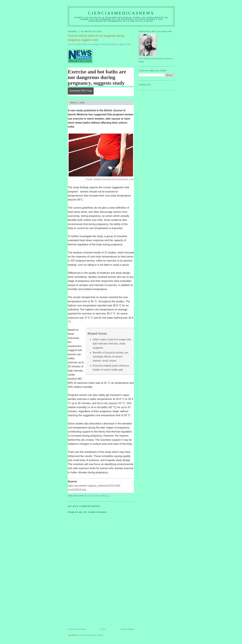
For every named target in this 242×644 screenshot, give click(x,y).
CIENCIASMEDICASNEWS (121, 13)
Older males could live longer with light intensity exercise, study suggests (112, 344)
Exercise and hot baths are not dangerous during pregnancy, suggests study (99, 44)
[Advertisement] (92, 605)
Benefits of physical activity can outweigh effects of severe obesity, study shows (110, 357)
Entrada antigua (127, 629)
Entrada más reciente (77, 629)
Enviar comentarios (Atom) (91, 635)
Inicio (103, 629)
